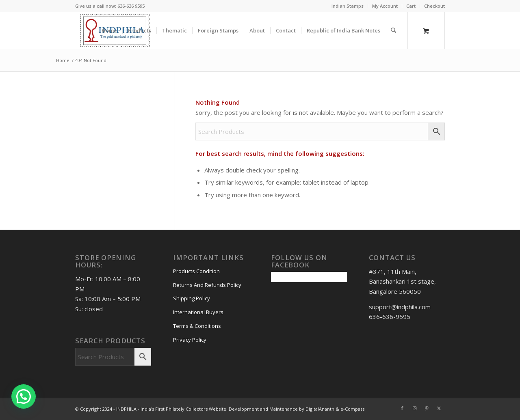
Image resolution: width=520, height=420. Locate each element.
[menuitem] (348, 6)
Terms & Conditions (197, 326)
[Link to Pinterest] (427, 408)
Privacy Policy (190, 340)
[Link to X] (439, 408)
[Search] (393, 30)
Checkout (434, 6)
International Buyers (198, 312)
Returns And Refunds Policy (207, 285)
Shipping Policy (192, 298)
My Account (385, 6)
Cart (411, 6)
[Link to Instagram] (414, 408)
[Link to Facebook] (402, 408)
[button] (24, 396)
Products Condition (196, 271)
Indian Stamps (348, 6)
